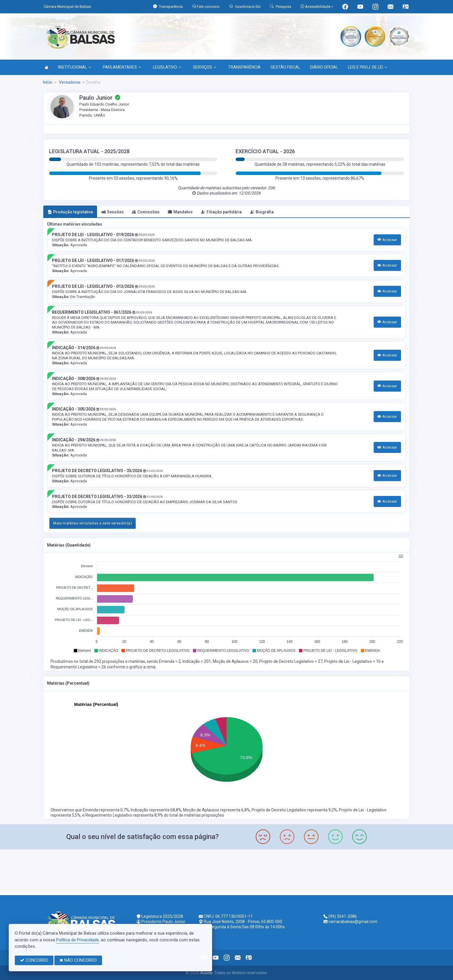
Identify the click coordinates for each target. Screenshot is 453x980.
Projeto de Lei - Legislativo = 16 (353, 661)
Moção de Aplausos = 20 (235, 661)
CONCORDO (34, 960)
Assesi (206, 973)
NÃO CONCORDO (78, 960)
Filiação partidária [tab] (221, 212)
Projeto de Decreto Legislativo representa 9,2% (294, 810)
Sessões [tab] (113, 212)
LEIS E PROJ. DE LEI (367, 67)
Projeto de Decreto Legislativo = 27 (291, 661)
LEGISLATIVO (167, 67)
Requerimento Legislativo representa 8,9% (125, 815)
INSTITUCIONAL (75, 67)
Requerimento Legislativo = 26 (79, 667)
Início (48, 82)
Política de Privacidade (77, 940)
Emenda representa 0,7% (106, 810)
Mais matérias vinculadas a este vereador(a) (93, 523)
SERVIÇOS (205, 67)
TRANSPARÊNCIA (244, 67)
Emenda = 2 (170, 661)
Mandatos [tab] (180, 212)
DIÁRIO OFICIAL (324, 67)
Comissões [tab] (146, 212)
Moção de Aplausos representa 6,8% (216, 810)
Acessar (387, 240)
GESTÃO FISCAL (285, 67)
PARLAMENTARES (122, 67)
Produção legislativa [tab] (70, 212)
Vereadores (69, 82)
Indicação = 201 (197, 661)
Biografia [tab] (262, 212)
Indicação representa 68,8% (156, 810)
